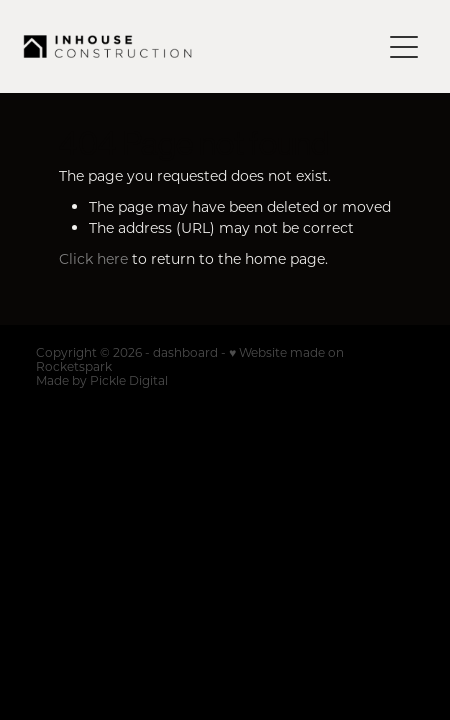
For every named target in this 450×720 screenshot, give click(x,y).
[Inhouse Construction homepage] (201, 46)
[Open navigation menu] (404, 47)
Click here (93, 258)
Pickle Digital (129, 380)
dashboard (185, 352)
